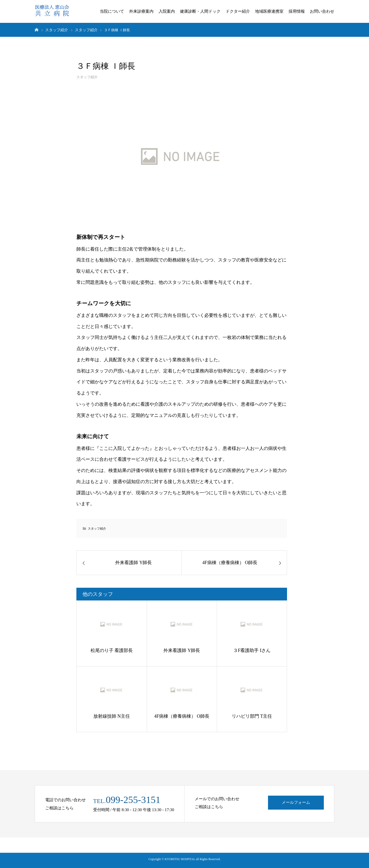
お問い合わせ (322, 11)
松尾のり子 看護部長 (112, 650)
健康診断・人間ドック (200, 11)
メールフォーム (296, 803)
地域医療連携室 (269, 11)
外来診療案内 (141, 11)
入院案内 (167, 11)
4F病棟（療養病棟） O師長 (182, 716)
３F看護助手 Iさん (252, 650)
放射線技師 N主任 (112, 716)
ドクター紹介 (238, 11)
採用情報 (297, 11)
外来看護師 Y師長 (182, 650)
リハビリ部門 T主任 (252, 716)
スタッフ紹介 (87, 77)
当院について (112, 11)
